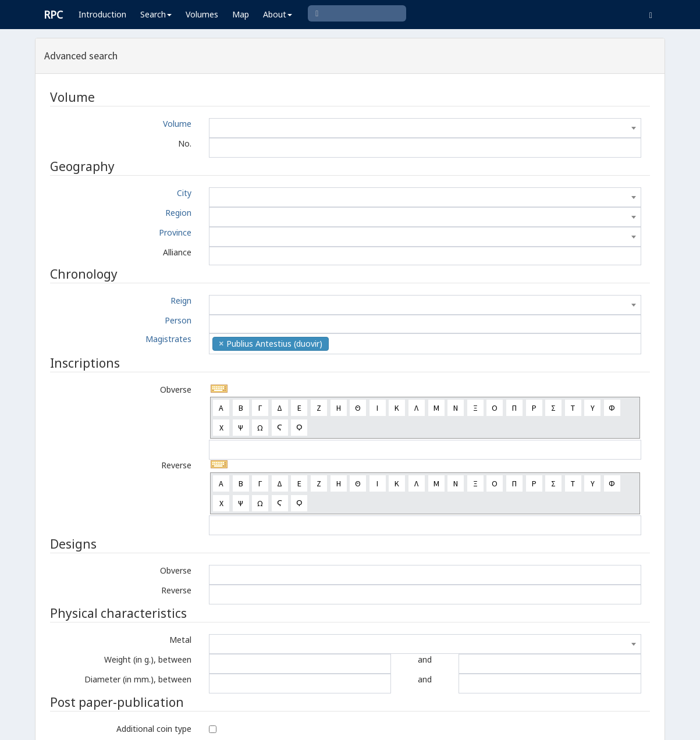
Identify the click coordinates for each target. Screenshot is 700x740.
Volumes (202, 14)
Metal (180, 640)
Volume (177, 124)
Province (175, 232)
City (184, 193)
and (425, 659)
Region (178, 213)
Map (241, 14)
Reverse (176, 465)
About (278, 14)
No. (185, 143)
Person (178, 320)
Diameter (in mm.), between (138, 679)
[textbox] (425, 128)
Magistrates (168, 339)
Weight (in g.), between (148, 659)
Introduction (102, 14)
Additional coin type (154, 729)
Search (156, 14)
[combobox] (425, 128)
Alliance (177, 252)
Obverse (176, 389)
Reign (181, 300)
